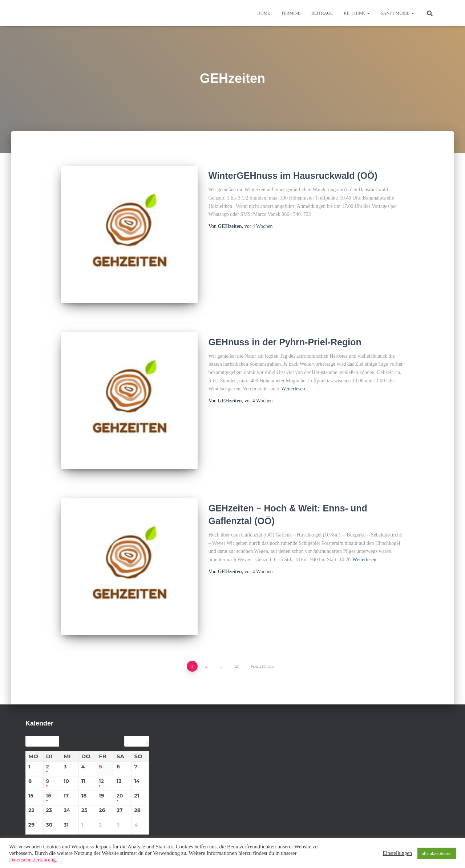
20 (237, 652)
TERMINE (291, 13)
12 (101, 767)
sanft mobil (397, 13)
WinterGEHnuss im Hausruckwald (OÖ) (293, 176)
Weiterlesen (293, 384)
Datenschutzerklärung (33, 860)
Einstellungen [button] (397, 853)
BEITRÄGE (322, 13)
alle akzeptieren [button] (437, 853)
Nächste (261, 652)
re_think (357, 13)
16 (49, 781)
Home (264, 13)
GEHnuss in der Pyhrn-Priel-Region (285, 337)
